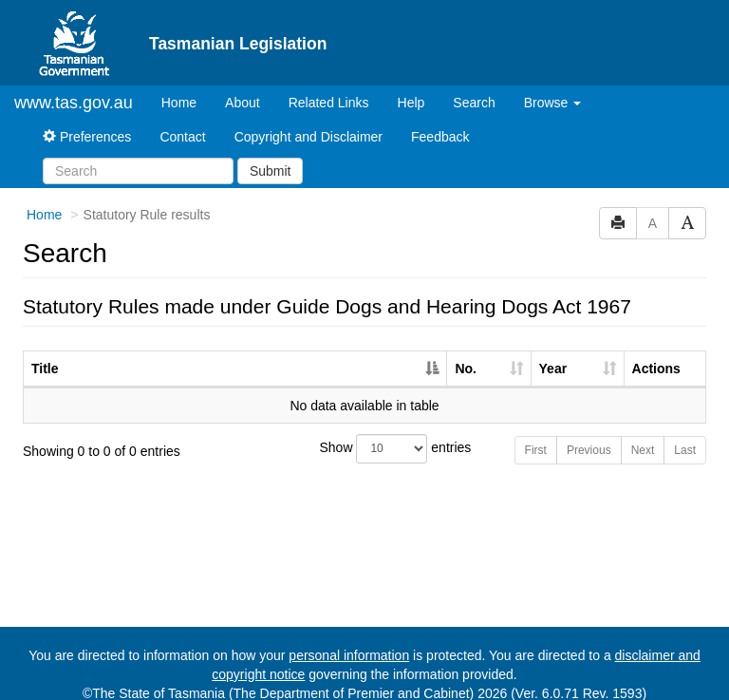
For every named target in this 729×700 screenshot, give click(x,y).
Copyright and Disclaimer (308, 121)
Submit (271, 155)
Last (685, 434)
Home (186, 85)
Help (411, 86)
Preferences (87, 121)
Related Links (329, 86)
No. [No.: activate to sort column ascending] (466, 352)
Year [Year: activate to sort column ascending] (553, 352)
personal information (349, 639)
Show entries (365, 433)
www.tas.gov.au (74, 86)
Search (474, 86)
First (536, 434)
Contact (182, 121)
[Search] (138, 155)
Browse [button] (553, 86)
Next (643, 434)
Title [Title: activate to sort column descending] (45, 352)
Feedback (440, 121)
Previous (589, 434)
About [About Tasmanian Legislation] (243, 86)
